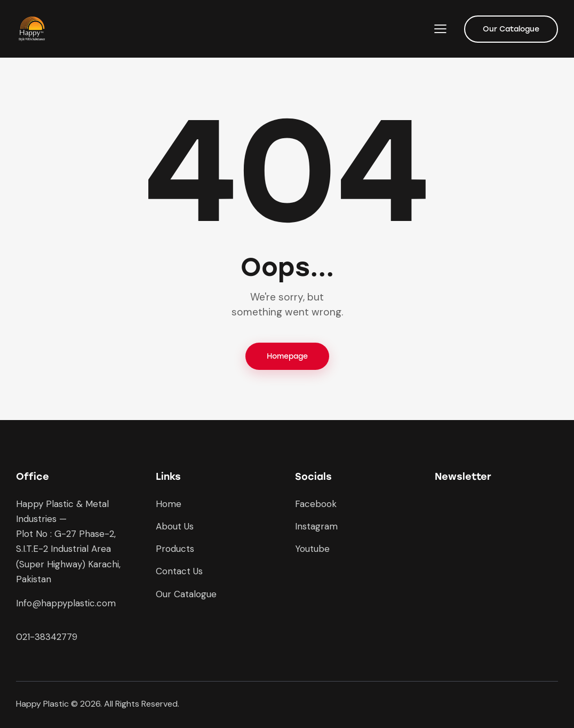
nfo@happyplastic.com (67, 603)
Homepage (287, 356)
